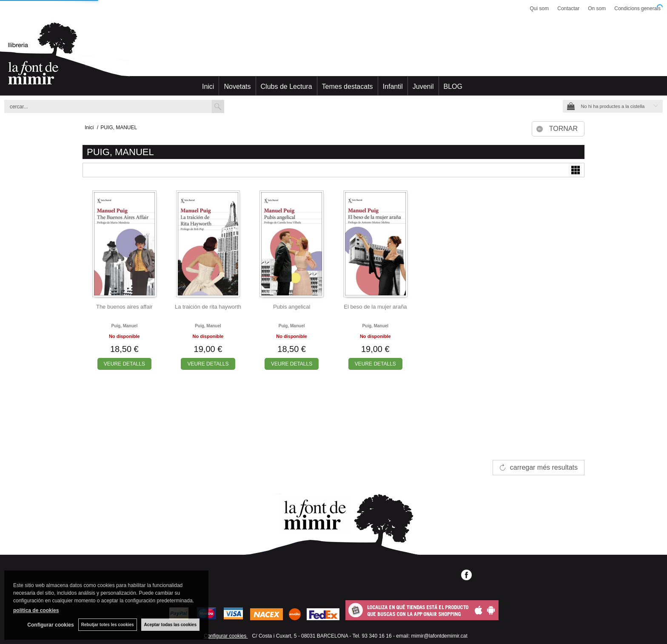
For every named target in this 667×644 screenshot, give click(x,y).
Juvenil (423, 87)
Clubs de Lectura (286, 87)
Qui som (540, 9)
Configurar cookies (226, 636)
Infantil (393, 87)
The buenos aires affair (124, 307)
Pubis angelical (292, 307)
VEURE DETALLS (124, 364)
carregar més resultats (544, 467)
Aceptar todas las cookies (170, 625)
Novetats (237, 87)
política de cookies (36, 610)
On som (597, 9)
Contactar (568, 9)
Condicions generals (637, 9)
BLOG (453, 87)
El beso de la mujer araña (375, 307)
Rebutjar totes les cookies (108, 625)
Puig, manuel (124, 326)
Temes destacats (348, 87)
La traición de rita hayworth (208, 307)
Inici (208, 87)
